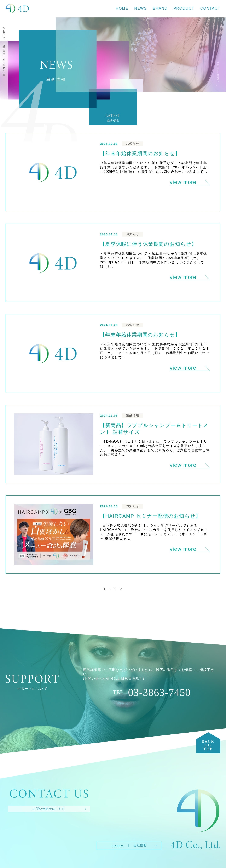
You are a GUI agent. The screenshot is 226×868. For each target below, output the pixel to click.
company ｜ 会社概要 (129, 845)
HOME (122, 8)
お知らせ (133, 144)
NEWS (140, 8)
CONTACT (210, 8)
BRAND (160, 8)
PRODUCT (184, 8)
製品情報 (133, 415)
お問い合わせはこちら (49, 809)
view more (183, 182)
